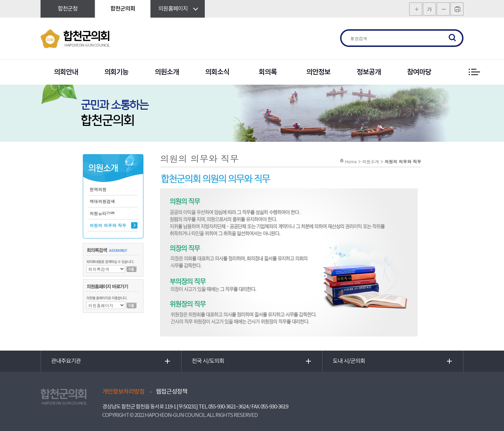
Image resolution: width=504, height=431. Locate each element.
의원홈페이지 (173, 9)
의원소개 (167, 72)
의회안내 (66, 72)
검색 (453, 38)
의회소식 (217, 72)
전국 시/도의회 (208, 361)
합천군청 (68, 9)
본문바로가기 (0, 0)
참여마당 (419, 72)
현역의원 (98, 189)
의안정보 (318, 72)
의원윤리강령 (102, 213)
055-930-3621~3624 (228, 407)
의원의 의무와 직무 (108, 225)
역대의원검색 (102, 201)
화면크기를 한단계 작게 (443, 9)
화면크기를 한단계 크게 (416, 9)
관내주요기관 (66, 361)
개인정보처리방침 (123, 392)
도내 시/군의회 (349, 361)
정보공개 (369, 72)
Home (351, 161)
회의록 (268, 72)
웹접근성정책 (172, 392)
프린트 (457, 9)
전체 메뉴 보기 (474, 72)
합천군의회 (123, 9)
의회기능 (116, 72)
